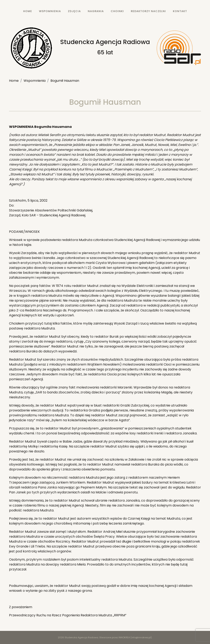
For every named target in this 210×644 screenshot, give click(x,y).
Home (14, 81)
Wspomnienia (35, 81)
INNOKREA (124, 637)
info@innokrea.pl (141, 637)
